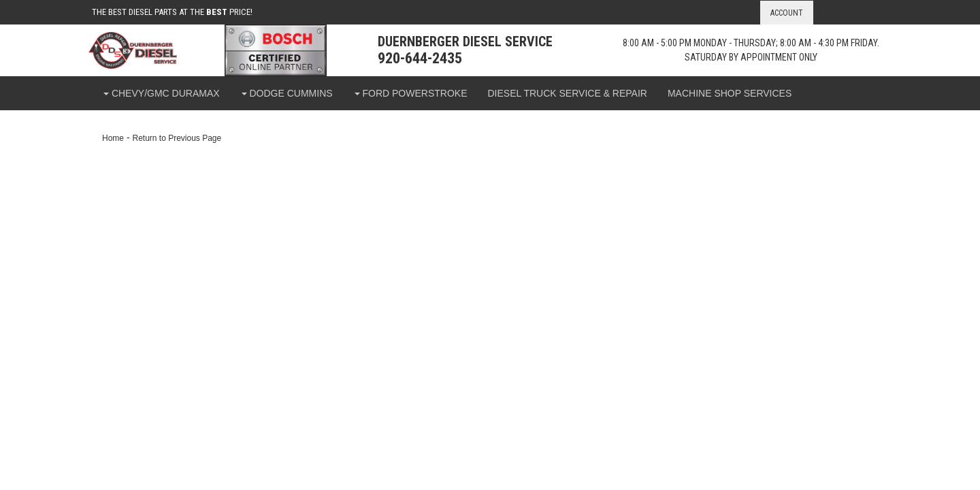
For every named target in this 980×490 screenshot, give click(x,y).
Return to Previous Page (177, 138)
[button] (161, 93)
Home (113, 138)
